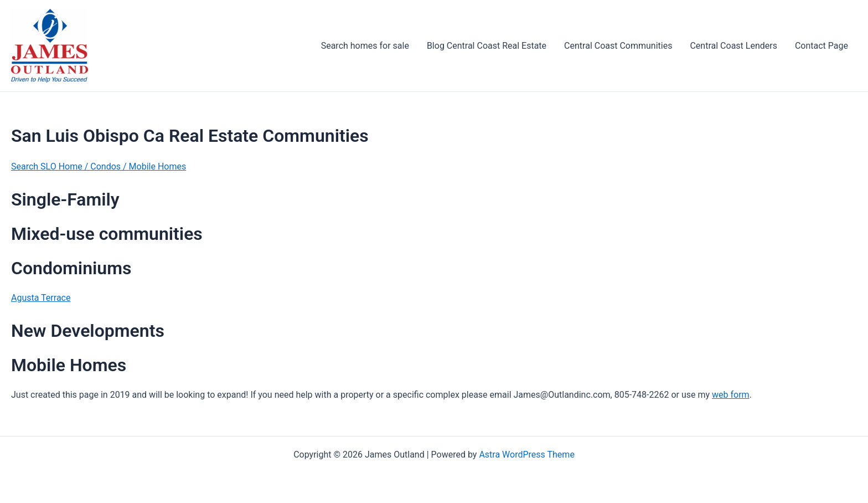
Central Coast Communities (618, 46)
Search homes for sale (365, 46)
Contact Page (821, 46)
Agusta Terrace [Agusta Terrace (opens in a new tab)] (41, 298)
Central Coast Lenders (733, 46)
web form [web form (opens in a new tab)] (731, 395)
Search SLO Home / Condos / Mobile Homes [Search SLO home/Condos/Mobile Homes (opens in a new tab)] (99, 166)
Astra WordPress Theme (526, 455)
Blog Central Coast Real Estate (487, 46)
